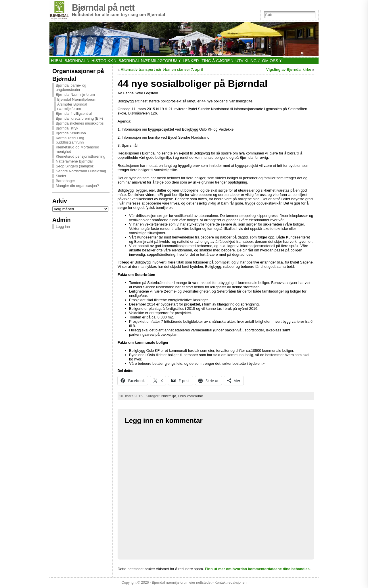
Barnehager (65, 181)
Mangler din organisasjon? (77, 186)
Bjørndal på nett (103, 8)
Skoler (61, 176)
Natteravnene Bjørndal (74, 161)
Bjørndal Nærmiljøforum (75, 94)
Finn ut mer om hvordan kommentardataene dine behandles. (258, 569)
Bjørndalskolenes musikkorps (80, 123)
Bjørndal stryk (67, 128)
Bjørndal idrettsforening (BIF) (79, 118)
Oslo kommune (191, 396)
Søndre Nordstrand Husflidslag (81, 171)
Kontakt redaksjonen (230, 583)
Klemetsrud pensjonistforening (80, 156)
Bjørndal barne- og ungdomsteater (71, 87)
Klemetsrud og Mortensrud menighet (77, 149)
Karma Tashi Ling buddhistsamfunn (70, 140)
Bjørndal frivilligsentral (74, 113)
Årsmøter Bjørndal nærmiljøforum (72, 106)
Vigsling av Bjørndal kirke (289, 69)
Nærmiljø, (170, 396)
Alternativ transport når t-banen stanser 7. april (162, 69)
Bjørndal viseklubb (71, 133)
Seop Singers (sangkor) (75, 166)
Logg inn (63, 227)
